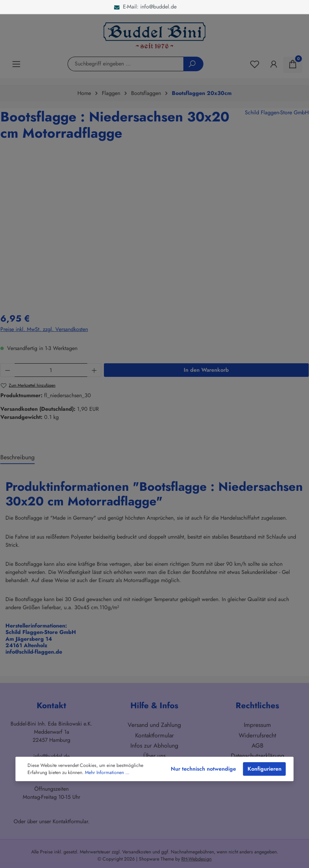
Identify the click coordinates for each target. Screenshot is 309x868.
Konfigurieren (265, 769)
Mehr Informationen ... (107, 772)
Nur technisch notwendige (203, 769)
